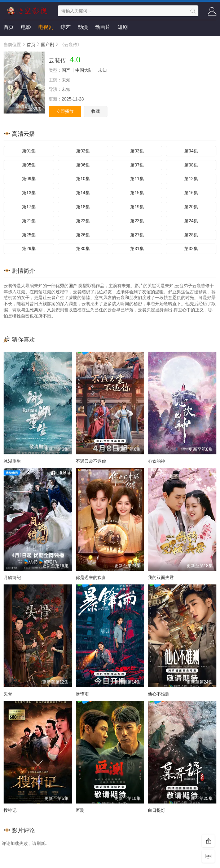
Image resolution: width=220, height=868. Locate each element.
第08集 (191, 165)
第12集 (191, 179)
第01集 (29, 151)
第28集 (191, 235)
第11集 (137, 179)
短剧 (123, 27)
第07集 (137, 165)
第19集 (137, 207)
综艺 (66, 27)
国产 (66, 70)
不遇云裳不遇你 (91, 461)
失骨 (8, 694)
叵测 (80, 810)
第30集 (83, 249)
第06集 (83, 165)
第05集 (29, 165)
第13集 (29, 193)
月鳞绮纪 (12, 578)
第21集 (29, 221)
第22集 (83, 221)
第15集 (137, 193)
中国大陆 (84, 70)
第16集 (191, 193)
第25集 (29, 235)
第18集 (83, 207)
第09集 (29, 179)
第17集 (29, 207)
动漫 (83, 27)
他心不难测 (159, 694)
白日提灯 (157, 810)
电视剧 (46, 27)
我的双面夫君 (161, 578)
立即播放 (65, 111)
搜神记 (10, 810)
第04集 (191, 151)
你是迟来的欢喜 (91, 578)
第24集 (191, 221)
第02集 (83, 151)
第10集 (83, 179)
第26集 (83, 235)
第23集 (137, 221)
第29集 (29, 249)
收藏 (96, 111)
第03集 (137, 151)
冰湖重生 (12, 461)
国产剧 (48, 45)
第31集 (137, 249)
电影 (26, 27)
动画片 (103, 27)
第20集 (191, 207)
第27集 (137, 235)
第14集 (83, 193)
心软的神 (157, 461)
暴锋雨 (82, 694)
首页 (9, 27)
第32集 (191, 249)
